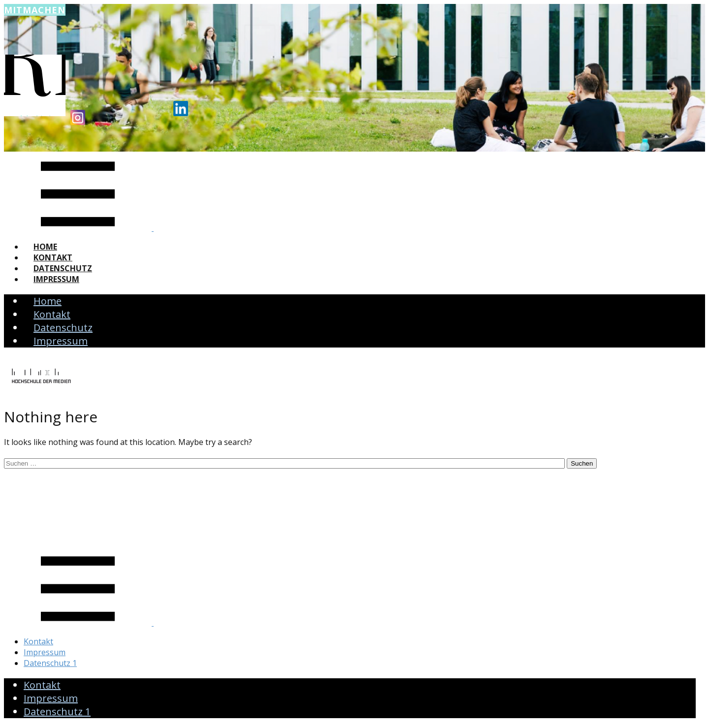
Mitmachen (35, 10)
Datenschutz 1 (50, 663)
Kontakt (53, 257)
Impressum (56, 279)
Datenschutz (63, 268)
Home (45, 247)
